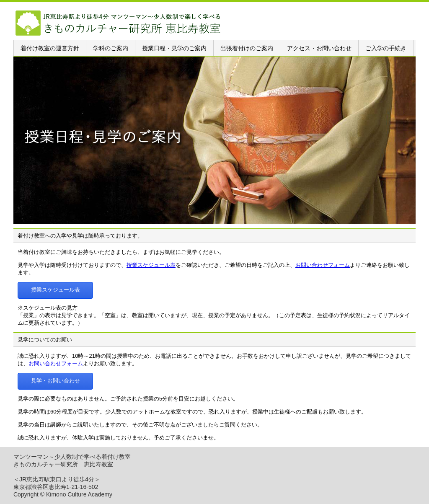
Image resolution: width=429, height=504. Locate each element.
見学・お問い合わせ (56, 381)
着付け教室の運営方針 (50, 48)
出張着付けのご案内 (247, 48)
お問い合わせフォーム (323, 265)
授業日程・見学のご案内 (174, 48)
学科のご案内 (111, 48)
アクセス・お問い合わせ (319, 48)
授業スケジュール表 (151, 265)
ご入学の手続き (386, 48)
